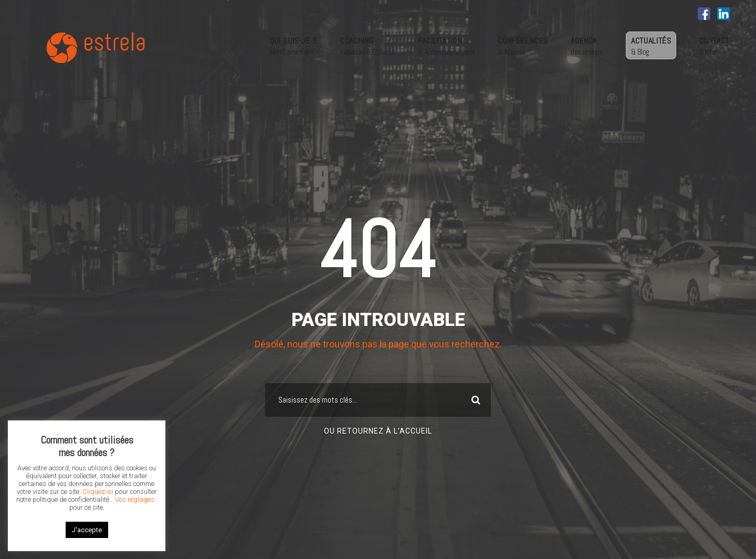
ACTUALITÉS (651, 46)
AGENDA (587, 46)
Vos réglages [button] (135, 499)
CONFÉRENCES (523, 46)
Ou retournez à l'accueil (378, 431)
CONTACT (714, 46)
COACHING (367, 46)
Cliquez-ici (98, 492)
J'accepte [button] (87, 530)
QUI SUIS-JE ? (293, 46)
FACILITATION (446, 46)
